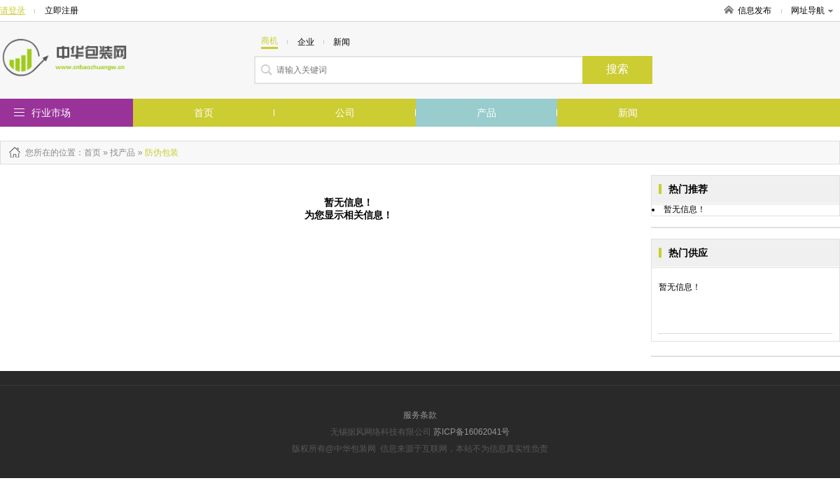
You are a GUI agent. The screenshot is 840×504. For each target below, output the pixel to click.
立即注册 (62, 10)
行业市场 (51, 113)
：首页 (88, 153)
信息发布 (755, 10)
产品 (486, 113)
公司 (345, 113)
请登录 (13, 10)
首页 (204, 113)
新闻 (628, 113)
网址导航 (812, 10)
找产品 (122, 153)
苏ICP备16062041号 (471, 432)
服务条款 (420, 415)
